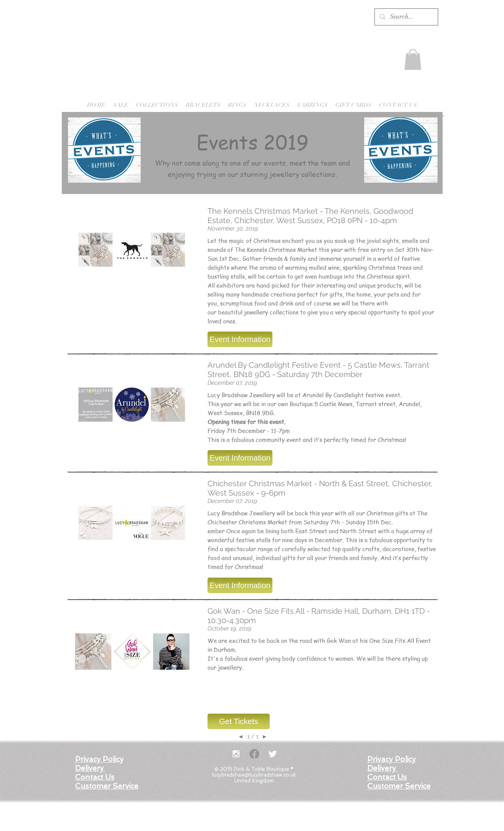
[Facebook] (254, 754)
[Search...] (405, 17)
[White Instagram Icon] (236, 754)
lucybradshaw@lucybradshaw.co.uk (254, 775)
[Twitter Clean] (273, 754)
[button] (413, 59)
